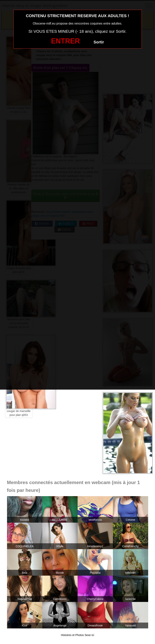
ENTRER (66, 41)
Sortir (99, 42)
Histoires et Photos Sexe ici (77, 635)
